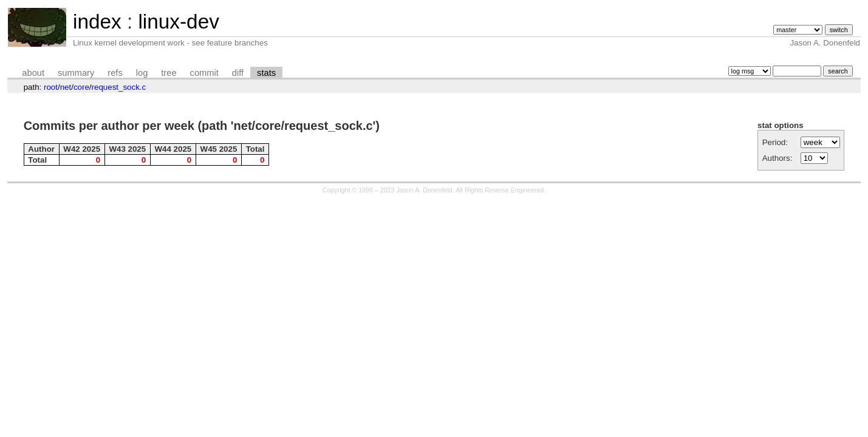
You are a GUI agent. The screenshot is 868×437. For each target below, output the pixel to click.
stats (266, 73)
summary (76, 73)
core (81, 87)
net (66, 87)
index (97, 22)
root (51, 87)
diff (238, 73)
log (142, 73)
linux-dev (178, 22)
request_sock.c (119, 87)
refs (115, 73)
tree (169, 73)
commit (204, 73)
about (33, 73)
